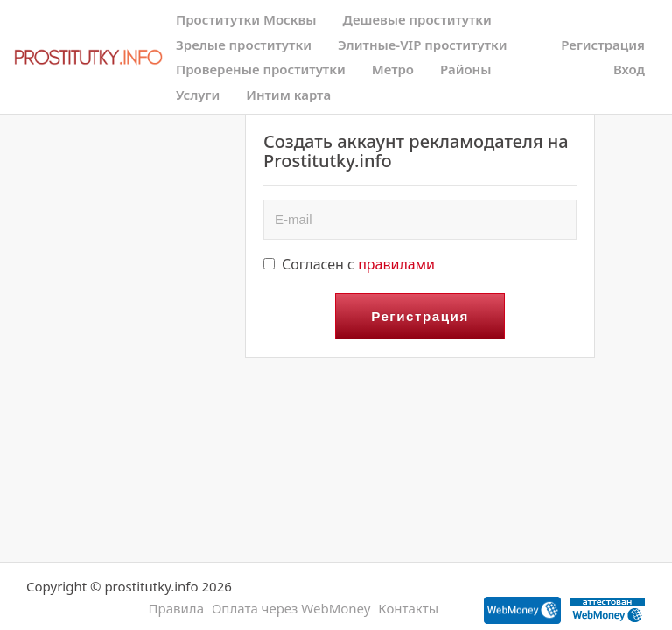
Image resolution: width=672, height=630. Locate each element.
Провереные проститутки (261, 69)
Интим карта (288, 94)
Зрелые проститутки (244, 45)
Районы (465, 69)
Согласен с (349, 264)
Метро (393, 69)
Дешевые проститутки (417, 19)
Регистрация (603, 45)
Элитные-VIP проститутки (423, 45)
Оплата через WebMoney (291, 608)
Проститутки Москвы (246, 19)
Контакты (408, 608)
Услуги (198, 94)
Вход (629, 69)
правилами (396, 264)
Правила (176, 608)
